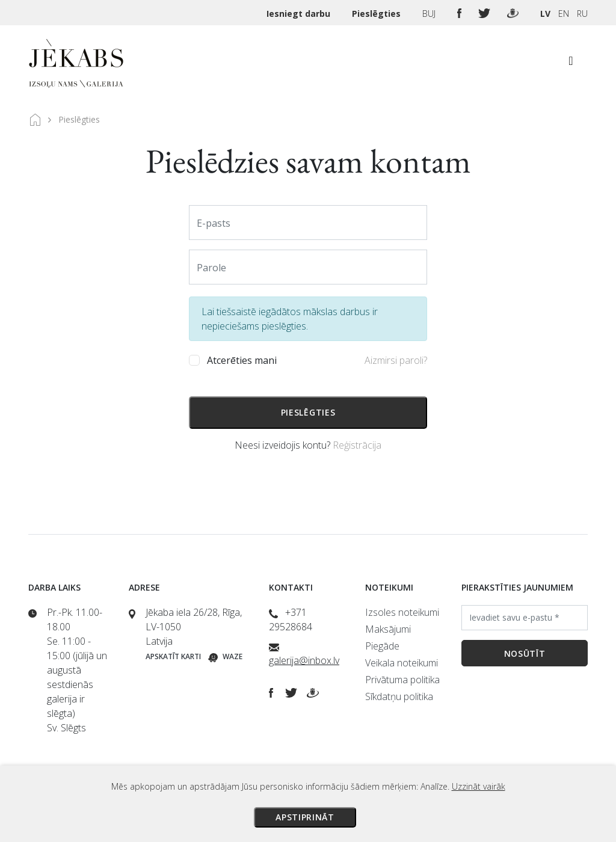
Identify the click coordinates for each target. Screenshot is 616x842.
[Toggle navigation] (571, 64)
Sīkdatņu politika (399, 696)
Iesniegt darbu (300, 14)
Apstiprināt (305, 817)
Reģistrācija (357, 445)
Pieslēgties (377, 14)
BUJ (430, 14)
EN (564, 14)
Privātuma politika (402, 680)
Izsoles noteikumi (402, 612)
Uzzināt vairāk (479, 786)
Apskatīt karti (173, 656)
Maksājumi (388, 629)
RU (582, 14)
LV (545, 14)
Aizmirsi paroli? (396, 360)
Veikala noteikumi (402, 663)
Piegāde (382, 646)
